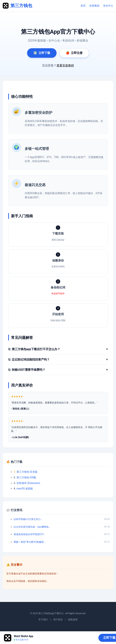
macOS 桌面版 (25, 489)
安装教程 (94, 6)
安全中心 (108, 6)
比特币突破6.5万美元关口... (28, 519)
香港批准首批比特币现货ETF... (29, 534)
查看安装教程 (65, 65)
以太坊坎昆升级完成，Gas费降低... (32, 527)
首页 (83, 6)
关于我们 (43, 620)
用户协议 (58, 620)
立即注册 (74, 53)
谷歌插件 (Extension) (28, 483)
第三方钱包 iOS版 (26, 477)
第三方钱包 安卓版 (27, 472)
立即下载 (42, 53)
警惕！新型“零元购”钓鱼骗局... (30, 542)
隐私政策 (73, 620)
